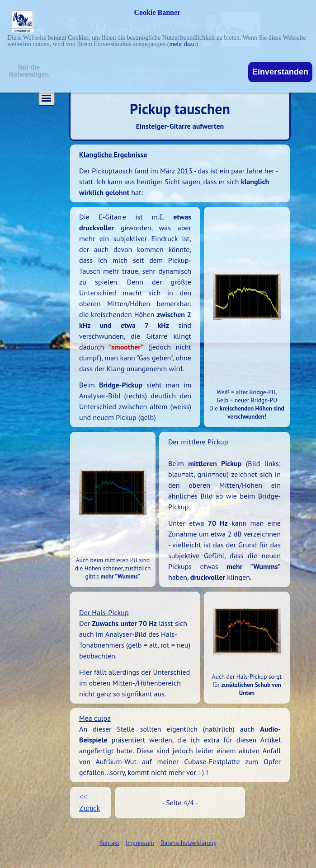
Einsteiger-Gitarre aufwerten (180, 126)
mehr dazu (182, 44)
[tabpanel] (180, 173)
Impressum (140, 843)
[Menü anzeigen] (47, 98)
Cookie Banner (158, 13)
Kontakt (109, 843)
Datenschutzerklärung (189, 843)
